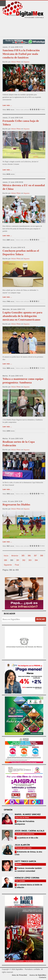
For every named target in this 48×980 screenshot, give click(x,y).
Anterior (15, 556)
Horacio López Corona (27, 878)
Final (17, 565)
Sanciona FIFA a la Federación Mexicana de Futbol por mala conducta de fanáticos (21, 54)
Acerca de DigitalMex (38, 975)
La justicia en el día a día (27, 838)
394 (36, 560)
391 (18, 560)
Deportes (27, 62)
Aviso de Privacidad (19, 975)
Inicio (6, 556)
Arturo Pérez (16, 62)
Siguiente (8, 565)
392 (24, 560)
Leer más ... (7, 105)
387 (35, 556)
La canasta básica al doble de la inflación (28, 886)
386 (29, 556)
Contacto (43, 978)
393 (30, 560)
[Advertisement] (24, 28)
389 (5, 560)
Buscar (41, 619)
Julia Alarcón (22, 845)
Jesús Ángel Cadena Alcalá (30, 831)
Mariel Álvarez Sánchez (28, 814)
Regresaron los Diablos (16, 504)
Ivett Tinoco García (25, 861)
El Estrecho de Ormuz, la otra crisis (28, 853)
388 (41, 556)
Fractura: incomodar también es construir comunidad (28, 870)
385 (23, 556)
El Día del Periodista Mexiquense (25, 823)
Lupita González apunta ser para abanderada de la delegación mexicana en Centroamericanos (22, 316)
